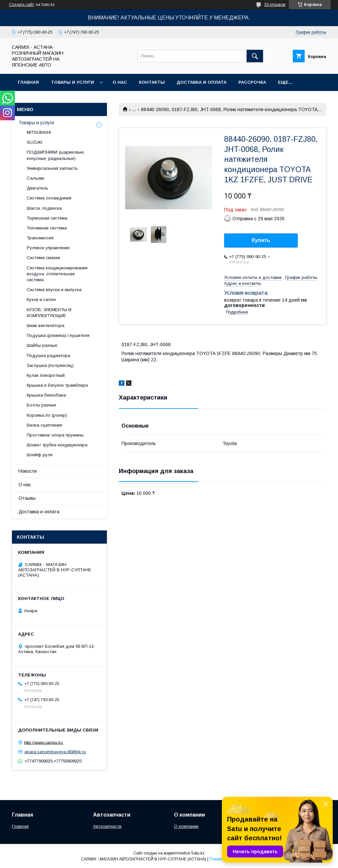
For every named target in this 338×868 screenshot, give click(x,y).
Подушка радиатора (49, 356)
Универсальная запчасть (52, 168)
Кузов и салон (41, 299)
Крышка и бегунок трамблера (57, 385)
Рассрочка (252, 82)
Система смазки (43, 258)
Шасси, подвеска (44, 208)
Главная (28, 82)
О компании (186, 826)
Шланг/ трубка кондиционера (57, 445)
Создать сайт (21, 5)
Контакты (152, 82)
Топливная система (47, 228)
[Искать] (255, 56)
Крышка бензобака (46, 395)
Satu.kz (198, 853)
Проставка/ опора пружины (55, 435)
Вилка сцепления (44, 425)
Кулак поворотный (46, 375)
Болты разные (41, 405)
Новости (28, 471)
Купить (261, 240)
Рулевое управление (48, 248)
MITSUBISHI (39, 132)
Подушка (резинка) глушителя (58, 335)
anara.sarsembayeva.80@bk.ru (55, 752)
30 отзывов (275, 5)
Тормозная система (47, 218)
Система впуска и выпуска (54, 290)
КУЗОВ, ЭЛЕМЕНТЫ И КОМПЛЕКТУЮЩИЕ (49, 313)
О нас (120, 82)
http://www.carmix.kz (44, 742)
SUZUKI (34, 142)
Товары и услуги (72, 82)
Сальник (35, 178)
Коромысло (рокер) (47, 415)
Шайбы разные (42, 345)
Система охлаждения (49, 198)
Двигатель (37, 188)
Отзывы (27, 498)
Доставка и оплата (202, 82)
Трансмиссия (40, 238)
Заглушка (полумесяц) (50, 365)
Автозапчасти (107, 826)
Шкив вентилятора (46, 326)
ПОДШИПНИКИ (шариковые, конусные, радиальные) (56, 155)
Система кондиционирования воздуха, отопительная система (57, 274)
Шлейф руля (40, 455)
